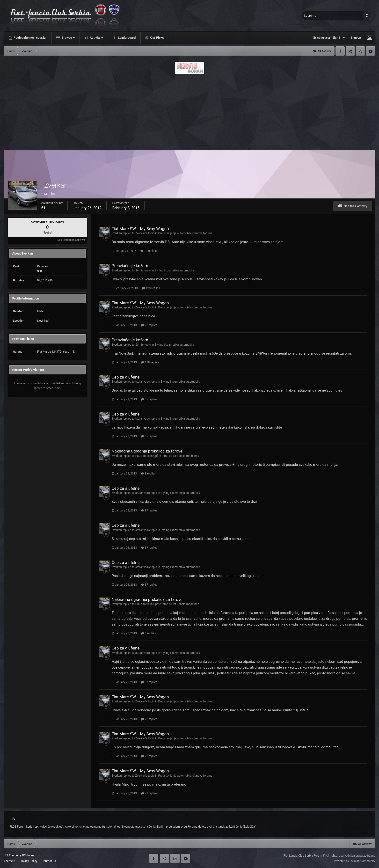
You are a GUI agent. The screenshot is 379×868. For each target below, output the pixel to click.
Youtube (371, 51)
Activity (96, 38)
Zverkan (117, 233)
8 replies (148, 474)
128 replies (151, 288)
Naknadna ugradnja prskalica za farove (147, 451)
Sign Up (356, 38)
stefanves (142, 382)
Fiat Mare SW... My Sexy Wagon (140, 229)
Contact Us (49, 861)
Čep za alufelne (126, 377)
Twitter (350, 51)
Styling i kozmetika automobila (174, 270)
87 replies (149, 399)
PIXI (138, 456)
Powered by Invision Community (355, 861)
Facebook (340, 51)
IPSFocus (28, 855)
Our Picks (157, 38)
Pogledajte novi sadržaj (30, 38)
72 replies (149, 251)
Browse (68, 38)
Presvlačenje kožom (130, 266)
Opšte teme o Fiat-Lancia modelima (176, 456)
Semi (139, 270)
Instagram (360, 51)
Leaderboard (126, 38)
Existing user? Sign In (329, 38)
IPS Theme (11, 855)
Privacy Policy (29, 861)
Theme (10, 861)
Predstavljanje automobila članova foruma (185, 233)
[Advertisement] (189, 110)
